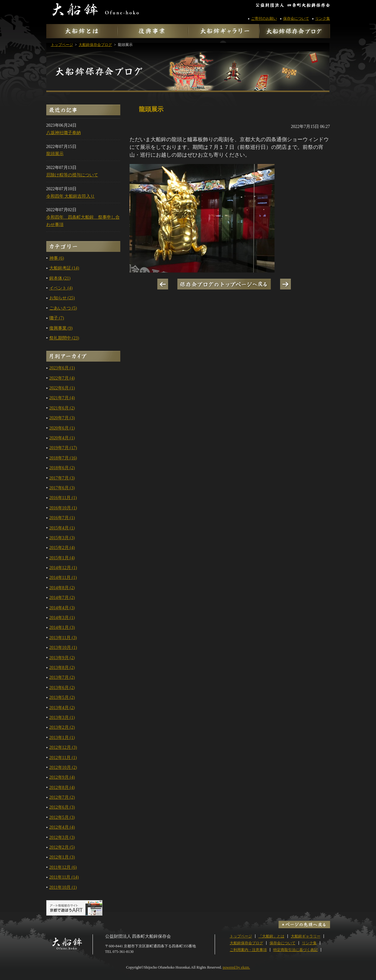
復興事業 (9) (61, 328)
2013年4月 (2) (62, 708)
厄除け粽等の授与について (72, 175)
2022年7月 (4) (62, 378)
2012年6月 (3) (62, 807)
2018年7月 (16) (63, 458)
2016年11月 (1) (63, 498)
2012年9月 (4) (62, 777)
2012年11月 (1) (63, 758)
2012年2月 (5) (62, 847)
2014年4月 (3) (62, 608)
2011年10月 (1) (63, 887)
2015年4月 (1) (62, 528)
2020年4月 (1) (62, 438)
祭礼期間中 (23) (64, 338)
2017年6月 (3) (62, 488)
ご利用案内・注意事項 (248, 950)
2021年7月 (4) (62, 398)
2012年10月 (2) (63, 767)
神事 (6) (57, 258)
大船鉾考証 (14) (64, 268)
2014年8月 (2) (62, 588)
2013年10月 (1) (63, 648)
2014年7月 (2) (62, 598)
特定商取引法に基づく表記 (295, 950)
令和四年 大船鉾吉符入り (71, 196)
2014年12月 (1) (63, 568)
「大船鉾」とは (271, 936)
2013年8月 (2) (62, 668)
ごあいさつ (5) (63, 308)
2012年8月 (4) (62, 787)
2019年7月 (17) (63, 448)
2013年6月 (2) (62, 688)
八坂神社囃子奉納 (64, 133)
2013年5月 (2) (62, 697)
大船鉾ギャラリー (306, 936)
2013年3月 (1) (62, 718)
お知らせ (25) (62, 298)
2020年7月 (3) (62, 418)
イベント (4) (61, 288)
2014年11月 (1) (63, 578)
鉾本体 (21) (60, 278)
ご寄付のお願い (264, 18)
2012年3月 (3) (62, 837)
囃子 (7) (57, 318)
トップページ (241, 936)
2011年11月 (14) (64, 877)
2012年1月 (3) (62, 857)
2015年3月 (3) (62, 538)
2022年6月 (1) (62, 388)
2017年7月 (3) (62, 478)
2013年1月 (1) (62, 738)
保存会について (296, 18)
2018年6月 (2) (62, 468)
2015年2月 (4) (62, 548)
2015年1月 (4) (62, 558)
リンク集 (323, 18)
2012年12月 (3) (63, 747)
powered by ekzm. (236, 967)
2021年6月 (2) (62, 408)
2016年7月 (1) (62, 518)
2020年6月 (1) (62, 428)
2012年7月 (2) (62, 797)
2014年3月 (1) (62, 618)
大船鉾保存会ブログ (188, 64)
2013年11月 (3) (63, 638)
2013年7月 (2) (62, 677)
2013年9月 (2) (62, 658)
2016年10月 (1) (63, 508)
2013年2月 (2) (62, 727)
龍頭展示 (55, 154)
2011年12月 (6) (63, 867)
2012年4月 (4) (62, 827)
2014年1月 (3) (62, 627)
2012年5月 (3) (62, 817)
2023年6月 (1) (62, 368)
